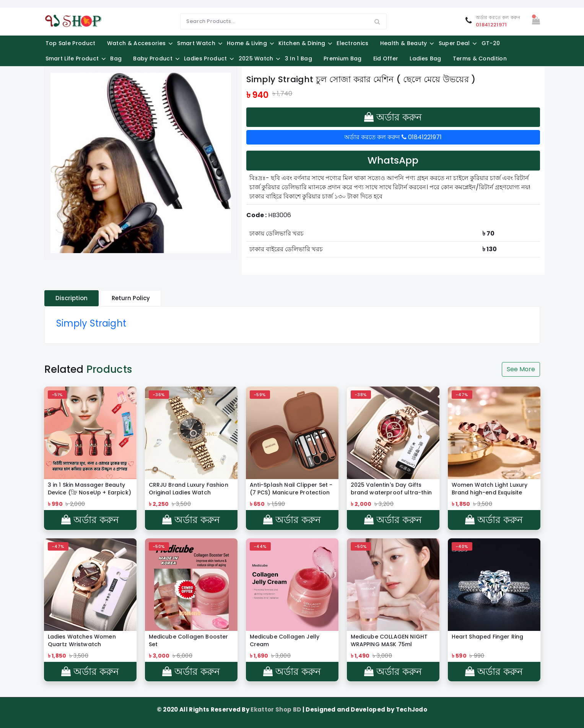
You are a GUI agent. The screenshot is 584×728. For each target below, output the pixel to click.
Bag (116, 58)
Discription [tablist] (72, 298)
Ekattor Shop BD (276, 709)
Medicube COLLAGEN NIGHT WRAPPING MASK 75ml (389, 640)
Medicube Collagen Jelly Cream (285, 640)
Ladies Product (205, 58)
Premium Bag (343, 58)
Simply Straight (91, 323)
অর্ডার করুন (393, 117)
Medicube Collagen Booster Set (189, 640)
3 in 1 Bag (299, 58)
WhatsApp (393, 160)
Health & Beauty (404, 43)
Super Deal (454, 43)
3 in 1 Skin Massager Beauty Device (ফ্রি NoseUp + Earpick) (89, 489)
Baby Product (153, 58)
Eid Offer (386, 58)
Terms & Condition (480, 58)
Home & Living (247, 43)
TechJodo (412, 709)
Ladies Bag (425, 58)
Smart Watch (196, 43)
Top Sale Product (71, 43)
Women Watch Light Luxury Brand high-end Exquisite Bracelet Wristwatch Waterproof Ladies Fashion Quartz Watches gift (490, 489)
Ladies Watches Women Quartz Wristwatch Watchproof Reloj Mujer (82, 640)
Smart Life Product (72, 58)
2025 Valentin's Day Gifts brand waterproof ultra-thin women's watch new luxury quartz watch (391, 489)
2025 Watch (256, 58)
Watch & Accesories (137, 43)
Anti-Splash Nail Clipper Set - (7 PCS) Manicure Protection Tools (291, 489)
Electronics (353, 43)
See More (521, 369)
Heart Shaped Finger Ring (488, 637)
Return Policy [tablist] (131, 298)
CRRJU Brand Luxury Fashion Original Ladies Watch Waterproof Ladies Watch (189, 489)
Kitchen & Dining (302, 43)
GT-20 (491, 43)
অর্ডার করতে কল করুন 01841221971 (393, 137)
